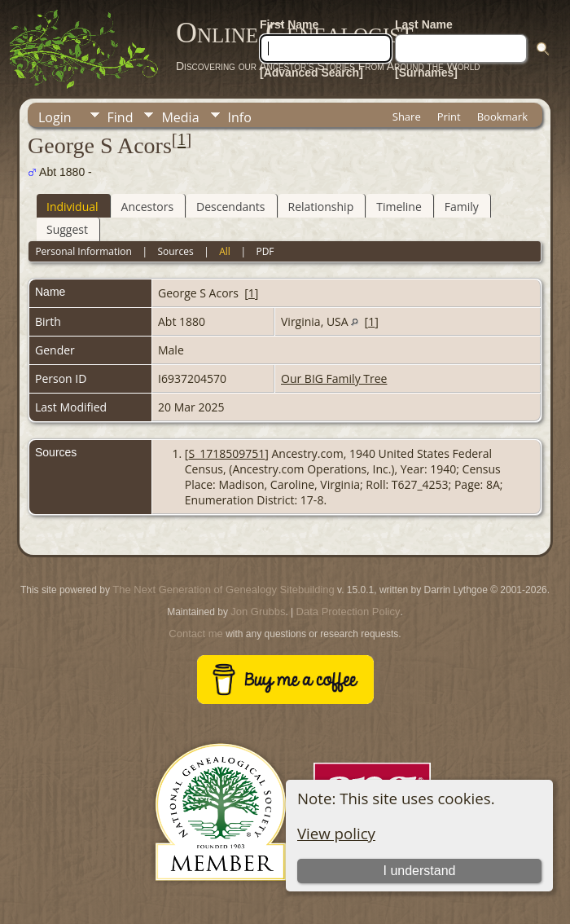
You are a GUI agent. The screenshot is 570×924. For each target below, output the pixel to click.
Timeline (399, 207)
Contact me (195, 634)
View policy (336, 833)
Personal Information (83, 251)
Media (180, 117)
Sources (175, 251)
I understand (420, 871)
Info (240, 117)
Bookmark (502, 117)
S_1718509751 (226, 453)
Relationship (321, 207)
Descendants (230, 207)
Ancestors (147, 207)
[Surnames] (426, 73)
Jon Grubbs (258, 612)
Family (462, 207)
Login (55, 117)
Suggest (67, 229)
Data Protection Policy (349, 612)
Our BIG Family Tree (334, 378)
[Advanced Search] (311, 73)
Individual (72, 207)
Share (407, 117)
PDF (265, 251)
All (225, 251)
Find (121, 117)
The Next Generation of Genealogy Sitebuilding (223, 590)
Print (449, 117)
